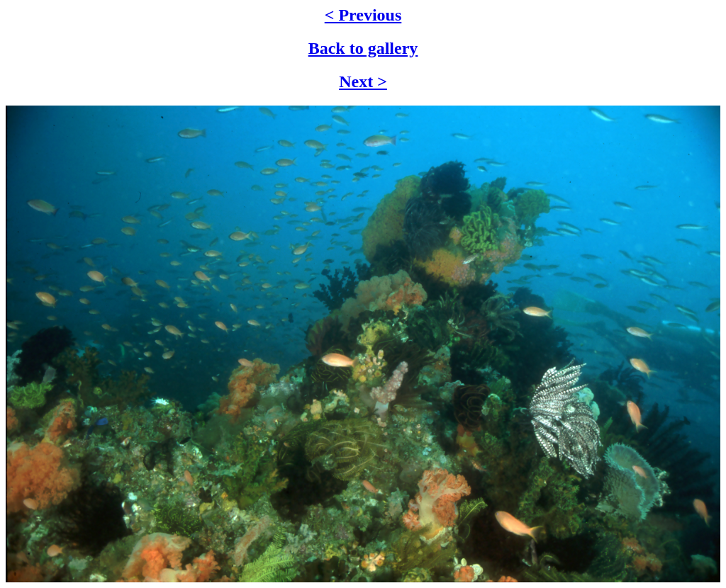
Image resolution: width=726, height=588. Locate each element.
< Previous (363, 15)
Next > (363, 81)
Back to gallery (363, 48)
